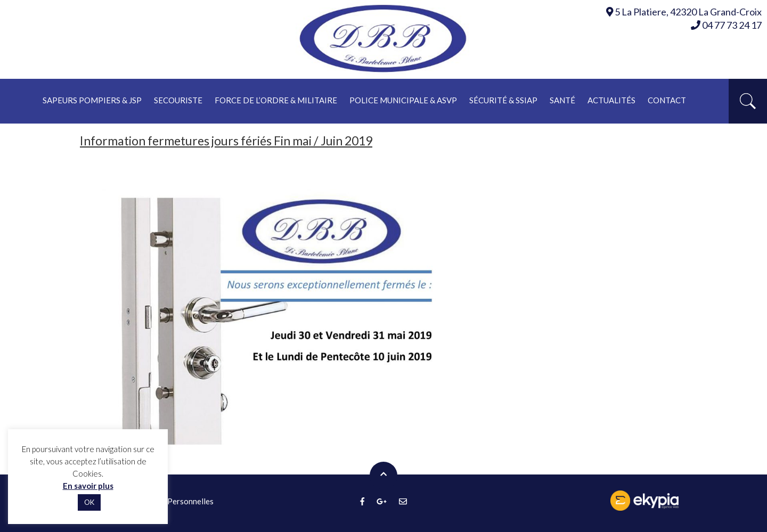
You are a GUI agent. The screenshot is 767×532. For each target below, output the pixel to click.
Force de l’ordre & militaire (276, 100)
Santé (562, 100)
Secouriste (178, 100)
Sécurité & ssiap (503, 100)
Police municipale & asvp (403, 100)
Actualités (611, 100)
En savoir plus (88, 486)
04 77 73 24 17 (726, 25)
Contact (667, 100)
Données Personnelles (174, 501)
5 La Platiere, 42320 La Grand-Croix (688, 12)
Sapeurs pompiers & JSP (92, 100)
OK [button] (89, 502)
